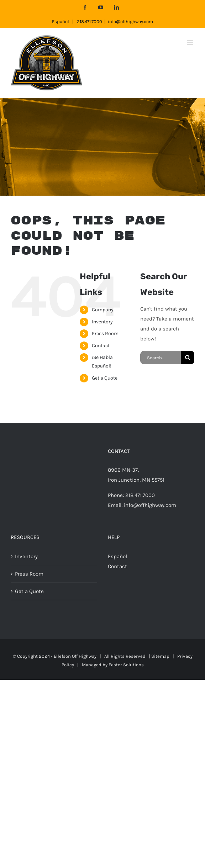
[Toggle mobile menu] (191, 43)
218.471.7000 (90, 22)
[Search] (188, 358)
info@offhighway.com (130, 22)
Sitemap (160, 656)
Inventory (102, 322)
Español (61, 22)
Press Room (105, 334)
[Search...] (161, 358)
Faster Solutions (126, 665)
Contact (101, 346)
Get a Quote (105, 378)
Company (103, 310)
